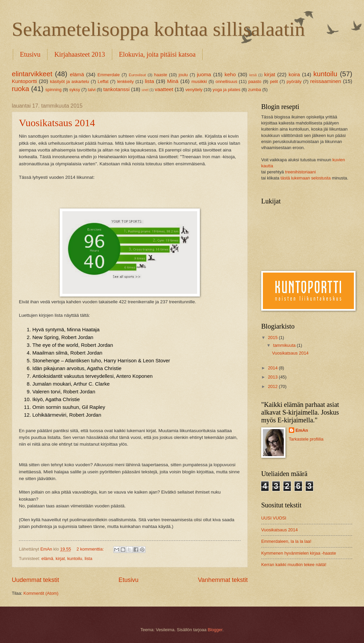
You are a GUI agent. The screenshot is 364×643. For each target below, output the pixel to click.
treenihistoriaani (300, 172)
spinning (54, 90)
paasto (255, 81)
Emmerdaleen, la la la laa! (286, 541)
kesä (253, 75)
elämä (77, 74)
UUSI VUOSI (274, 518)
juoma (204, 74)
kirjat (60, 558)
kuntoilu (74, 558)
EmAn (302, 430)
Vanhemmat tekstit (223, 580)
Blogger (215, 630)
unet (145, 90)
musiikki (199, 81)
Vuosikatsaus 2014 (57, 123)
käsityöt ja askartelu (69, 81)
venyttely (194, 90)
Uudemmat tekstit (35, 580)
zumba (255, 90)
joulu (183, 75)
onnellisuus (226, 81)
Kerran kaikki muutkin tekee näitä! (294, 565)
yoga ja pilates (226, 90)
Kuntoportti (24, 81)
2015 (273, 338)
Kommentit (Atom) (41, 593)
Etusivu (30, 54)
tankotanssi (116, 89)
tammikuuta (285, 345)
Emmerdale (109, 75)
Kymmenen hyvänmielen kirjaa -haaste (299, 553)
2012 (273, 386)
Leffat (103, 81)
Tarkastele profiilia (306, 439)
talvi (92, 90)
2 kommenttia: (91, 549)
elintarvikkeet (32, 74)
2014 (273, 368)
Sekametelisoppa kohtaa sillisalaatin (158, 29)
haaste (161, 75)
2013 (273, 377)
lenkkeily (125, 81)
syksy (74, 90)
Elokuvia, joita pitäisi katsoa (157, 54)
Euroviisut (137, 75)
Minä (173, 81)
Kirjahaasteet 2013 (80, 54)
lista (149, 81)
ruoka (21, 89)
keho (230, 74)
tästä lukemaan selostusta (306, 178)
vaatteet (164, 89)
